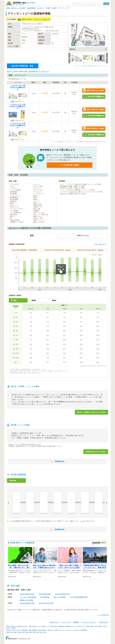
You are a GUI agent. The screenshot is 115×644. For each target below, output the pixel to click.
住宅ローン (51, 630)
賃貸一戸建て (54, 626)
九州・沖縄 (43, 632)
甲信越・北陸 (21, 632)
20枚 (12, 101)
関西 (31, 632)
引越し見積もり (43, 630)
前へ (9, 503)
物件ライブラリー (60, 630)
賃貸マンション (37, 626)
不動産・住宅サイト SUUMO (15, 8)
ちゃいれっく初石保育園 (28, 597)
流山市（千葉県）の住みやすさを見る (91, 412)
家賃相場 (61, 626)
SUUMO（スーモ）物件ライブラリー (21, 3)
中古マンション (81, 626)
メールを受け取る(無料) (70, 165)
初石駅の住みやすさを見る (96, 452)
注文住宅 (8, 630)
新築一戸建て (90, 626)
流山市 (55, 8)
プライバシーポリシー (89, 622)
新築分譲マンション (70, 626)
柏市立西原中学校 (45, 594)
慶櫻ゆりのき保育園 (26, 600)
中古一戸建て (98, 626)
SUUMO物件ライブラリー (36, 8)
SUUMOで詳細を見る (94, 96)
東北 (12, 632)
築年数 (34, 300)
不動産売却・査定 (26, 630)
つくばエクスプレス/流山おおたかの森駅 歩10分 (18, 87)
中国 (37, 632)
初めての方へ (55, 622)
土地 (104, 626)
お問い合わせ (104, 622)
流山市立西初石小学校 (27, 603)
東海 (27, 632)
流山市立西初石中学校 (27, 594)
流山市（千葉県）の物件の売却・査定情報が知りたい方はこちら (28, 71)
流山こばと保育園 (60, 597)
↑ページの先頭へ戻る (103, 615)
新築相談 (35, 630)
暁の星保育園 (45, 597)
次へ (106, 503)
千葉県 (48, 8)
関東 (15, 632)
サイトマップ (66, 622)
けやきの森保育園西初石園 (79, 597)
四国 (34, 632)
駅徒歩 (54, 300)
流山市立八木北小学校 (46, 603)
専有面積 (14, 300)
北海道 (8, 632)
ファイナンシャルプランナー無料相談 (76, 630)
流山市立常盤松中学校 (62, 594)
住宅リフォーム (16, 630)
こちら (82, 521)
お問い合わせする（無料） (94, 90)
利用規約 (76, 622)
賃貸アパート (46, 626)
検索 (107, 4)
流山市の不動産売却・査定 (23, 66)
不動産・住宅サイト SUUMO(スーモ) (16, 626)
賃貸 (44, 19)
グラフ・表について (100, 244)
